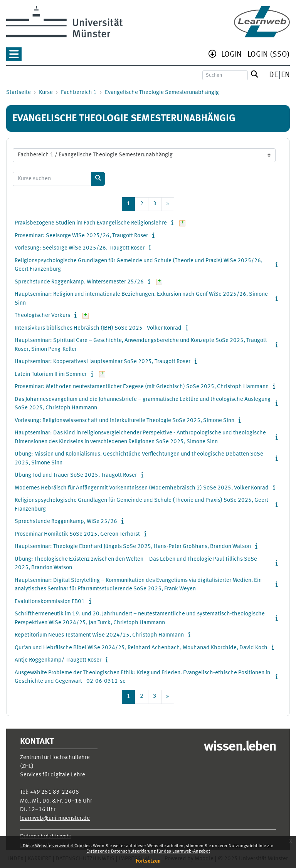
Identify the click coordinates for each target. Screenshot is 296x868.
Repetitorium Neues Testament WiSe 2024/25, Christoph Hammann (99, 635)
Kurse (46, 93)
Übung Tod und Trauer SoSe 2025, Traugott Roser (76, 475)
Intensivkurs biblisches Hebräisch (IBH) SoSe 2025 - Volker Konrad (98, 328)
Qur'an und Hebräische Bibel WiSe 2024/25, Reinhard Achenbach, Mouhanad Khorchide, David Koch (141, 648)
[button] (14, 57)
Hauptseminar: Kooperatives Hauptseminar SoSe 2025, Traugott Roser (103, 362)
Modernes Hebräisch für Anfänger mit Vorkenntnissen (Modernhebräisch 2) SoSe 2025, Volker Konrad (142, 488)
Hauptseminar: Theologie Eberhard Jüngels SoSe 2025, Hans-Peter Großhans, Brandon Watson (133, 547)
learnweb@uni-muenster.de (55, 819)
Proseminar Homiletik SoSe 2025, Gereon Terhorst (77, 534)
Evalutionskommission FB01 (50, 602)
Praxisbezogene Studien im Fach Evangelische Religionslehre (91, 223)
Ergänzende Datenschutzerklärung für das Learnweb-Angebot (148, 851)
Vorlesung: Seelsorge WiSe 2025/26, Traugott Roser (80, 248)
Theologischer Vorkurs (42, 316)
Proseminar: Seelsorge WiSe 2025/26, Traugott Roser (81, 236)
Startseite (18, 93)
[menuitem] (231, 55)
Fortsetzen (148, 861)
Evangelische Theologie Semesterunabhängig (162, 93)
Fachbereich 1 (79, 93)
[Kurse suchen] (52, 179)
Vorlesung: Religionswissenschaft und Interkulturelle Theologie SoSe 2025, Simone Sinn (124, 421)
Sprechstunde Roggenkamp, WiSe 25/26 (66, 522)
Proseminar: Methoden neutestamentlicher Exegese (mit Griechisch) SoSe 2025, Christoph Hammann (142, 387)
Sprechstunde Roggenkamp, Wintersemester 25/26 (79, 282)
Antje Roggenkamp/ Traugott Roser (58, 660)
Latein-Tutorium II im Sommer (51, 375)
